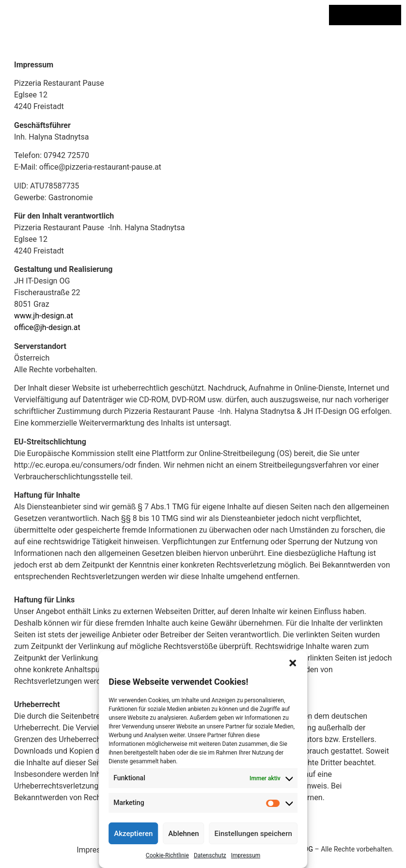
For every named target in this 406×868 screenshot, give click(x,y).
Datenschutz (210, 855)
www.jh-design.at (44, 316)
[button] (293, 663)
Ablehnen (183, 834)
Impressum (246, 855)
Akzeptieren (133, 834)
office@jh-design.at (47, 327)
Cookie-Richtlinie (167, 855)
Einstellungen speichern (253, 834)
